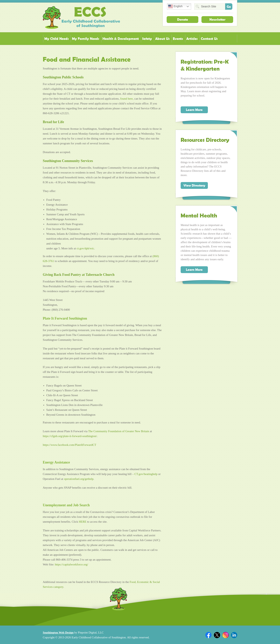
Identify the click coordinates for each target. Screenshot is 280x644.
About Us (162, 39)
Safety (147, 39)
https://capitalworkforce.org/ (71, 564)
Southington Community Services (68, 161)
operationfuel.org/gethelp (79, 479)
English (175, 6)
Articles (192, 39)
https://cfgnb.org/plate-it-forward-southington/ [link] (70, 436)
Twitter (217, 635)
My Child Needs (56, 39)
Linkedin (234, 635)
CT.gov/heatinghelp (146, 474)
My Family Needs (86, 39)
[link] (119, 431)
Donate (183, 19)
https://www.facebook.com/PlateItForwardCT (70, 445)
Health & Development (121, 39)
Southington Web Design (58, 633)
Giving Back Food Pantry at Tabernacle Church (79, 275)
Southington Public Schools (63, 77)
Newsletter (217, 19)
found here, (127, 99)
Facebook (208, 635)
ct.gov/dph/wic (85, 248)
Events (178, 39)
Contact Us (209, 39)
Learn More (194, 110)
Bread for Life (53, 122)
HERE (83, 522)
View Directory (194, 185)
